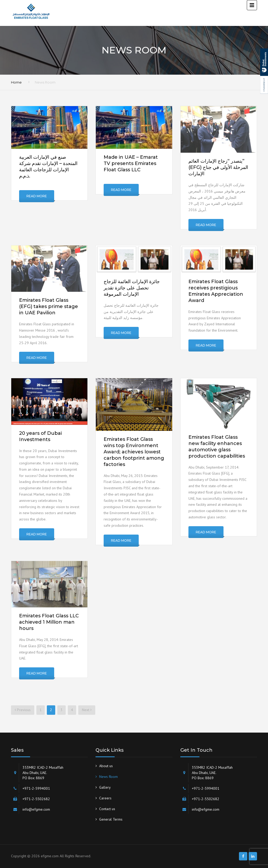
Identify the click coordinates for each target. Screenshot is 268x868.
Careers (105, 798)
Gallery (105, 787)
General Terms (111, 819)
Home (16, 82)
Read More (37, 196)
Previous (23, 710)
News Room (108, 777)
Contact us (107, 809)
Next (87, 710)
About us (106, 766)
